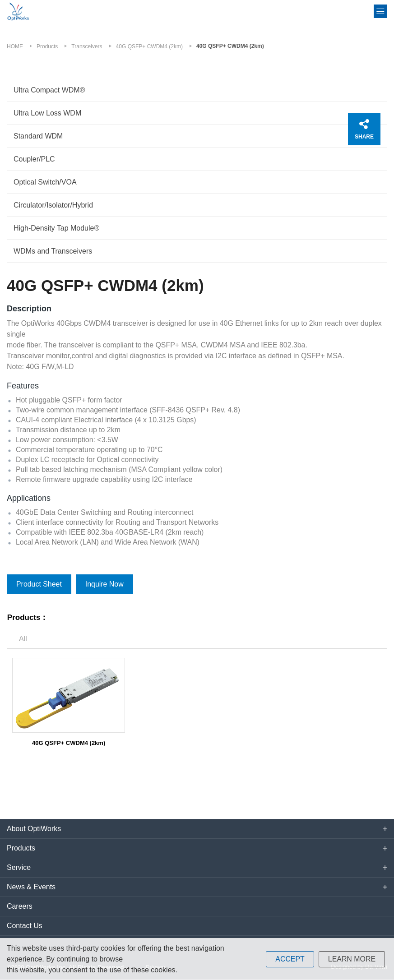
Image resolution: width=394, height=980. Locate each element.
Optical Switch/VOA (45, 182)
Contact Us (25, 926)
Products (47, 46)
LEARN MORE (352, 959)
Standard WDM (38, 136)
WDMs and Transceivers (53, 251)
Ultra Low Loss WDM (47, 113)
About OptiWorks (34, 829)
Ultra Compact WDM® (49, 90)
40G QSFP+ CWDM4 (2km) (149, 46)
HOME (15, 46)
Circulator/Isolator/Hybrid (53, 205)
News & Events (31, 887)
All (23, 639)
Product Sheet (39, 584)
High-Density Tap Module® (56, 228)
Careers (20, 907)
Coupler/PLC (34, 159)
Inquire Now (104, 584)
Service (19, 868)
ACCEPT (290, 959)
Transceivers (87, 46)
